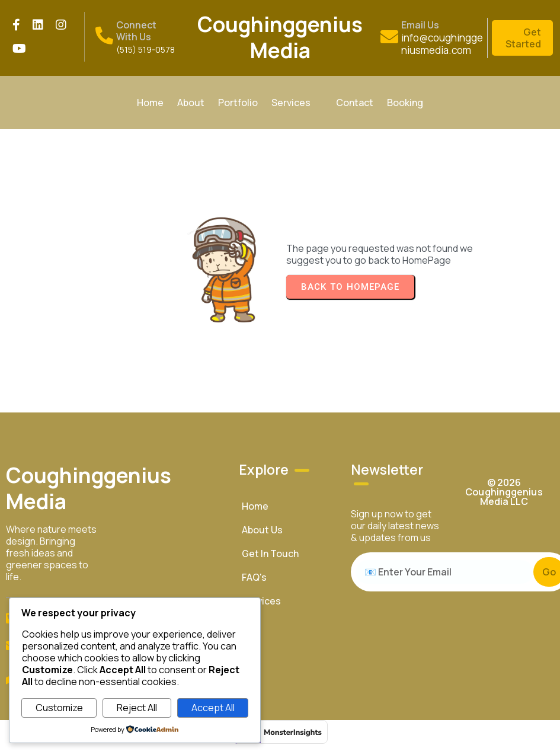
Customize (59, 708)
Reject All (137, 708)
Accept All (213, 708)
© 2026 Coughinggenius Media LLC (504, 492)
